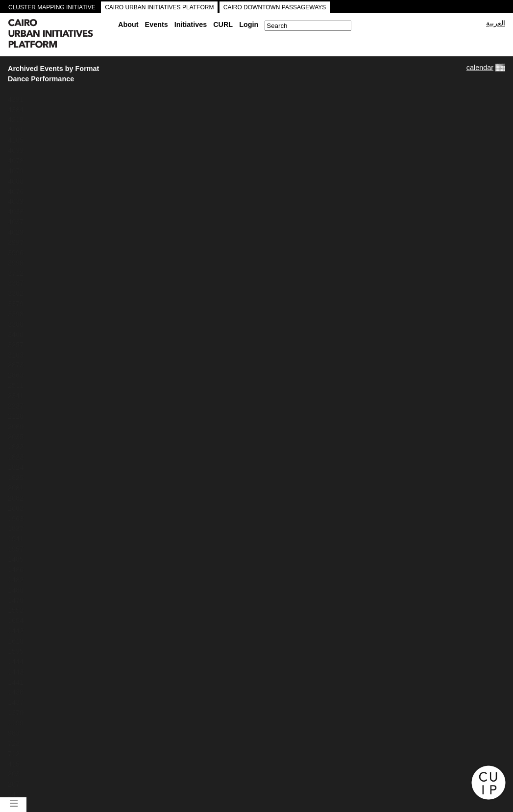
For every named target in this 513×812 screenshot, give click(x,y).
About (128, 24)
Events (157, 24)
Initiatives (191, 24)
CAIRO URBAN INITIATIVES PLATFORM (159, 7)
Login (249, 24)
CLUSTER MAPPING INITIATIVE (52, 7)
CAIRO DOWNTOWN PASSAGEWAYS (275, 7)
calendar (480, 68)
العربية (496, 23)
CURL (223, 24)
